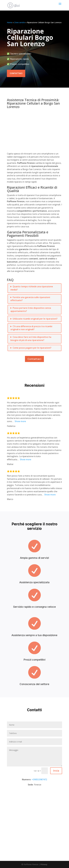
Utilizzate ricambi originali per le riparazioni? (35, 319)
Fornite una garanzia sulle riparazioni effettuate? (30, 299)
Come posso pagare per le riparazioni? (32, 348)
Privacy (44, 864)
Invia (56, 771)
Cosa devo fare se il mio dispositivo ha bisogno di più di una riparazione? (31, 339)
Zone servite (20, 22)
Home (10, 22)
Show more (20, 421)
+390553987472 (39, 779)
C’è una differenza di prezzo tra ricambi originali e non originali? (31, 328)
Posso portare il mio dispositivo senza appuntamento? (31, 310)
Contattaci (16, 73)
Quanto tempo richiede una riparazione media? (32, 288)
